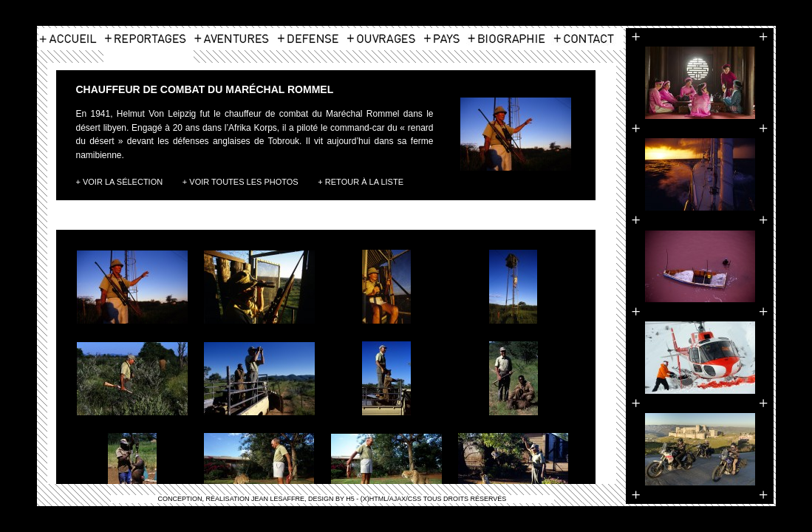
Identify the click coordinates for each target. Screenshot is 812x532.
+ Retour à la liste (361, 182)
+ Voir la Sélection (120, 182)
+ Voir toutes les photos (240, 182)
